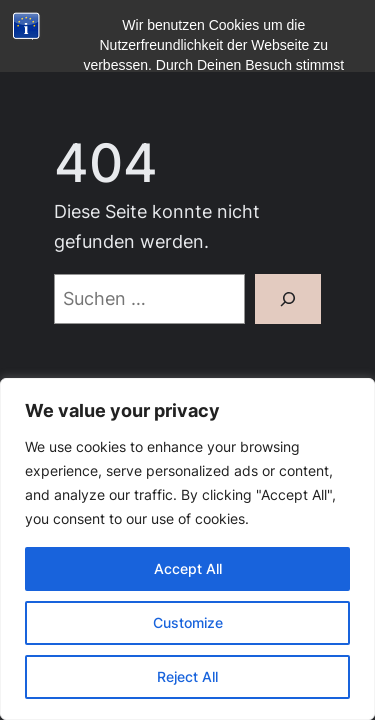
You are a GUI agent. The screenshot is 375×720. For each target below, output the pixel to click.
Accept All (188, 568)
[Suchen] (288, 299)
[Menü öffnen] (66, 63)
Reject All (187, 676)
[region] (187, 549)
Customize (188, 622)
